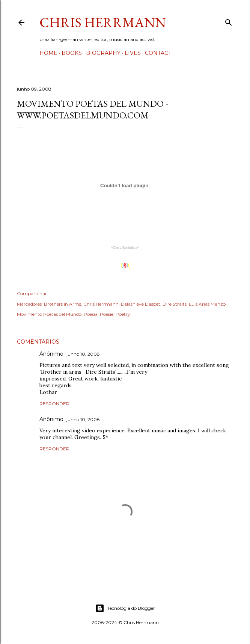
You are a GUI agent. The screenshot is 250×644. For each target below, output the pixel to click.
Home (48, 53)
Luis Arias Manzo (207, 304)
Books (72, 53)
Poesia (91, 314)
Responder (54, 404)
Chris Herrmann (103, 22)
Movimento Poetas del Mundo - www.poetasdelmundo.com (93, 109)
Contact (158, 53)
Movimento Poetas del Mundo (49, 314)
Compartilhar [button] (32, 293)
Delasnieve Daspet (141, 304)
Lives (133, 53)
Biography (103, 53)
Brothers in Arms (62, 304)
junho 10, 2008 (83, 354)
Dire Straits (175, 304)
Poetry (123, 314)
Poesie (107, 314)
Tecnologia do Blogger (125, 608)
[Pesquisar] (229, 21)
